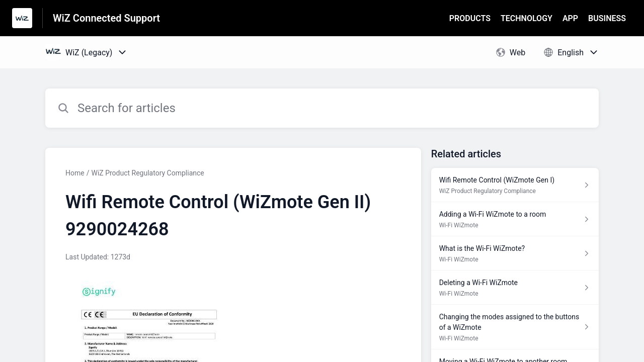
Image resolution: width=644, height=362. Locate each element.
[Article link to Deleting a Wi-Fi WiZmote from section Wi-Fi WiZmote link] (515, 288)
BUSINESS (607, 18)
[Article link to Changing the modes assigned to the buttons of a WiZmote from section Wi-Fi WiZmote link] (515, 327)
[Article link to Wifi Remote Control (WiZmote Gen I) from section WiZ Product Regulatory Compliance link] (515, 185)
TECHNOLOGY (527, 18)
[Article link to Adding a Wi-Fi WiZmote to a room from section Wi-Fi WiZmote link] (515, 219)
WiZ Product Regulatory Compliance (147, 173)
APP (570, 18)
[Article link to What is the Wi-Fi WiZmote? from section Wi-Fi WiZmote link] (515, 253)
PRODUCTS (470, 18)
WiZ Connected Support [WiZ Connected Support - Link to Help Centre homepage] (106, 18)
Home (75, 173)
